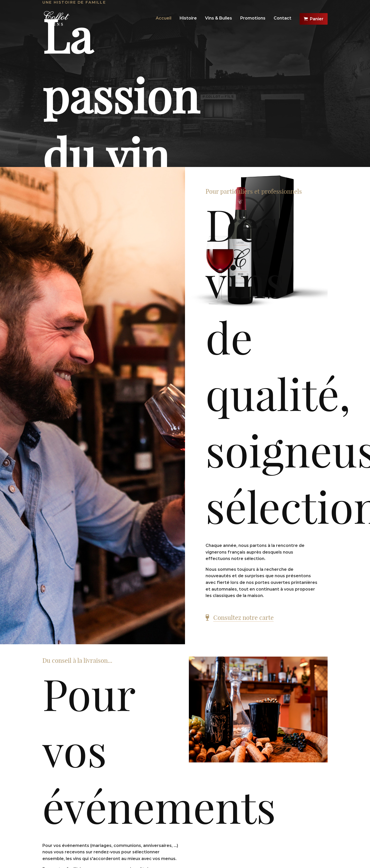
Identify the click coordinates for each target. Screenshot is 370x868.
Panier (314, 19)
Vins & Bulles (219, 18)
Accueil (164, 18)
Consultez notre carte (243, 618)
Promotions (253, 18)
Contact (283, 18)
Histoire (188, 18)
